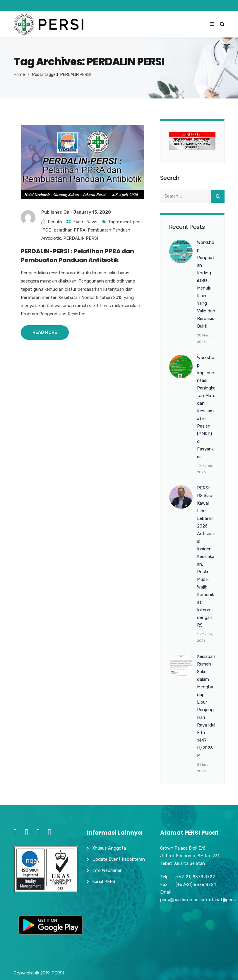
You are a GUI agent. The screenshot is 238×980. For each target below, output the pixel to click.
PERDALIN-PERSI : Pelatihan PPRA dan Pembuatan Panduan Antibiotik (77, 256)
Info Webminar (107, 870)
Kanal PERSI (104, 882)
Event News (85, 222)
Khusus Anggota (109, 848)
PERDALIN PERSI (81, 238)
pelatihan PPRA (70, 230)
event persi (131, 222)
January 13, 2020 (92, 212)
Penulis (55, 222)
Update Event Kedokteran (119, 859)
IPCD (46, 230)
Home (19, 75)
